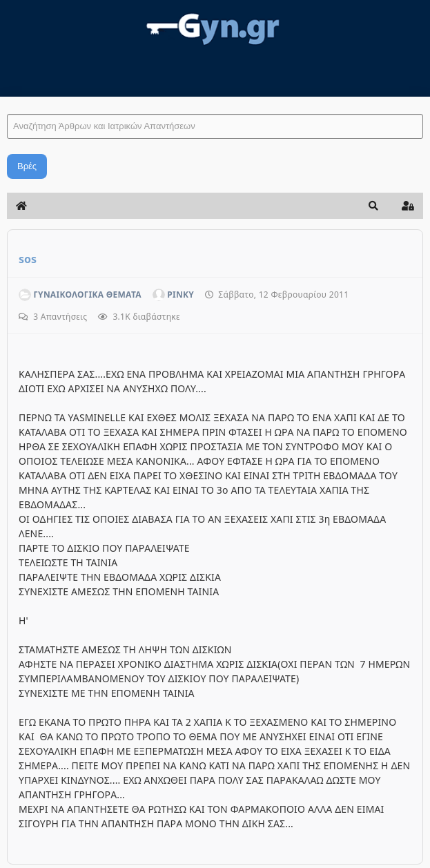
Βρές (27, 166)
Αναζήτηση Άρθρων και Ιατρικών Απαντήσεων (7, 100)
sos (28, 259)
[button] (373, 206)
